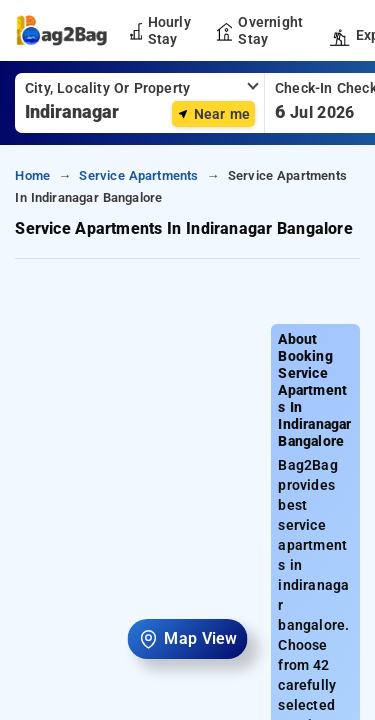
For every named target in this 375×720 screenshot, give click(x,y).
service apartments (138, 175)
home (32, 175)
